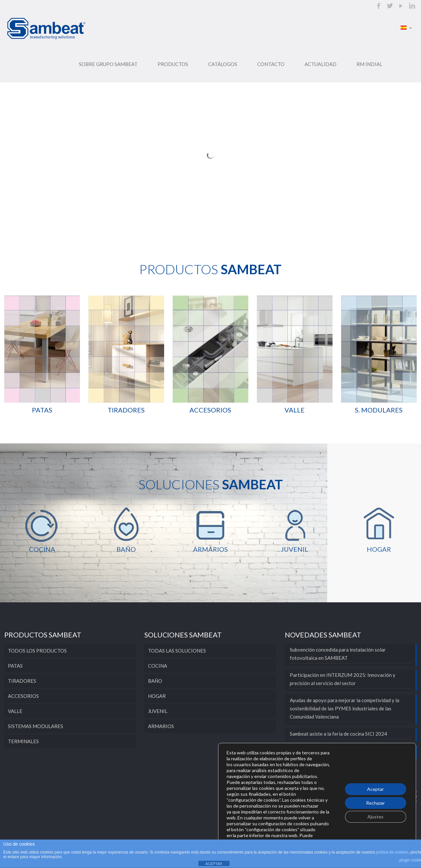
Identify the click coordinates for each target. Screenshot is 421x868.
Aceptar (375, 789)
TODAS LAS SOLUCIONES (177, 651)
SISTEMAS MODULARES (36, 726)
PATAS (15, 666)
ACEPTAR (214, 864)
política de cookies (392, 852)
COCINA (158, 666)
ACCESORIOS (23, 696)
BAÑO (155, 681)
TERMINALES (23, 741)
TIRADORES (22, 681)
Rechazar (375, 803)
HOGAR (157, 696)
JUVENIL (158, 711)
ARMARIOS (161, 726)
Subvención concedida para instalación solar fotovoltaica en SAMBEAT (338, 654)
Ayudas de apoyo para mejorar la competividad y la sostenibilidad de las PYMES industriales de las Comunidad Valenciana (345, 708)
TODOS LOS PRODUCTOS (37, 651)
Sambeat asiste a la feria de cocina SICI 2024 (338, 734)
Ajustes (375, 817)
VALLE (15, 711)
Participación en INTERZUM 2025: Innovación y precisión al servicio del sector (343, 679)
